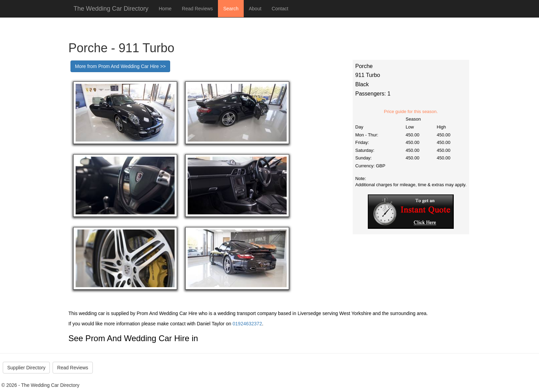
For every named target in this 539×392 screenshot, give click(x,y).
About (255, 9)
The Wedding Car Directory (111, 9)
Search (231, 9)
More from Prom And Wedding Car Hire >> (120, 66)
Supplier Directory (26, 368)
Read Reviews (197, 9)
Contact (280, 9)
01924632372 (247, 324)
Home (165, 9)
